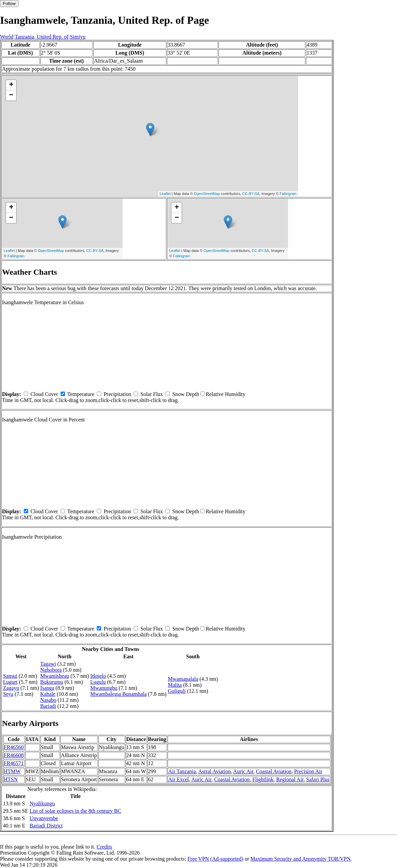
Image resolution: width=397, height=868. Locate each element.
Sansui (10, 676)
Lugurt (10, 682)
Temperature (81, 394)
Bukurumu (52, 682)
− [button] (11, 95)
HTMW (12, 771)
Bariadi (48, 706)
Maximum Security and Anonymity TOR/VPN (301, 859)
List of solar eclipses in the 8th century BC (75, 811)
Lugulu (98, 682)
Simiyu (78, 37)
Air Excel (179, 779)
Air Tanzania (182, 771)
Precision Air (308, 771)
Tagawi (48, 664)
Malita (175, 685)
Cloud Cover (44, 394)
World (7, 37)
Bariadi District (46, 826)
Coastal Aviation (274, 771)
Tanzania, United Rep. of (42, 37)
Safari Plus (318, 779)
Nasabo (48, 700)
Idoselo (98, 676)
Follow (9, 4)
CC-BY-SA (251, 194)
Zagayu (11, 688)
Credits (104, 847)
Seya (8, 694)
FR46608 (14, 755)
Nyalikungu (42, 804)
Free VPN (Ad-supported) (215, 859)
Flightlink (263, 779)
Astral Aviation (215, 771)
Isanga (47, 688)
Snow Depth (186, 394)
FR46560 (14, 747)
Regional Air (290, 779)
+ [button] (11, 85)
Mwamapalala (183, 679)
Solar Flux (152, 394)
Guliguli (177, 691)
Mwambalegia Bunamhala (118, 694)
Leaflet (165, 194)
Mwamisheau (55, 676)
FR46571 (14, 763)
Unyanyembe (44, 818)
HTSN (11, 779)
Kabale (48, 694)
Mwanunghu (104, 688)
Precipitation (117, 394)
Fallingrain (288, 194)
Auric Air (243, 771)
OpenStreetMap (207, 194)
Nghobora (51, 670)
